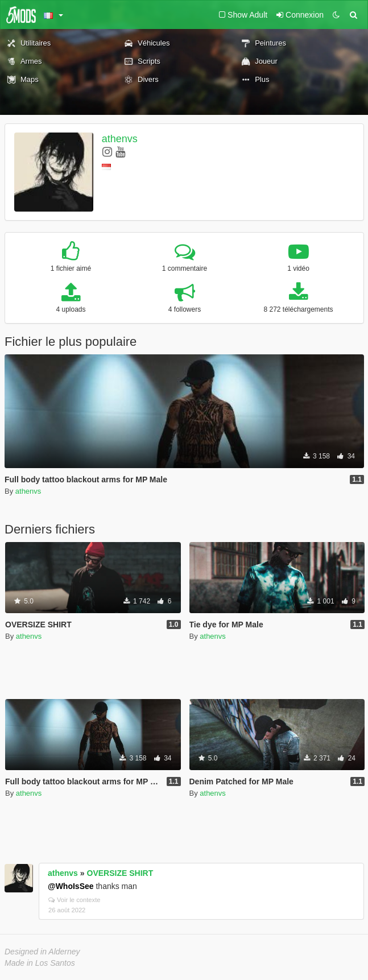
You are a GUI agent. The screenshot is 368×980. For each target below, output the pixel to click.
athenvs (120, 139)
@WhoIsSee (71, 886)
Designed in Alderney (42, 952)
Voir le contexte (75, 900)
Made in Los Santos (40, 963)
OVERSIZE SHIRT (120, 873)
